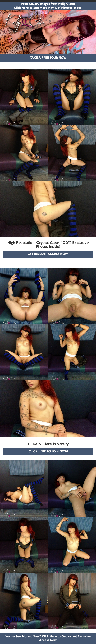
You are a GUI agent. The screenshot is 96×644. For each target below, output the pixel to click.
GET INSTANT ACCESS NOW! (48, 254)
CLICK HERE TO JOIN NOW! (48, 452)
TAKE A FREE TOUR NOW (48, 58)
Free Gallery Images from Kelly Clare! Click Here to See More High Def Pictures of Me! (48, 6)
